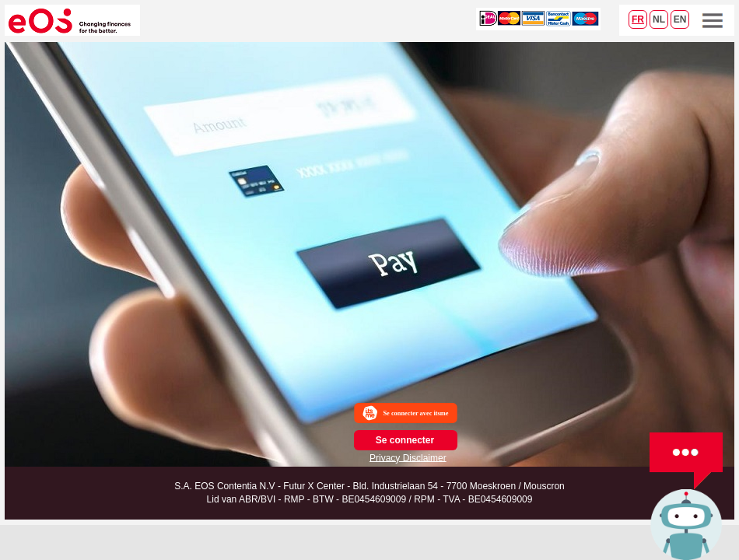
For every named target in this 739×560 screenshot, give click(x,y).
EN (680, 19)
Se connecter (405, 440)
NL (659, 19)
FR (638, 19)
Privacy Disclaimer (408, 457)
